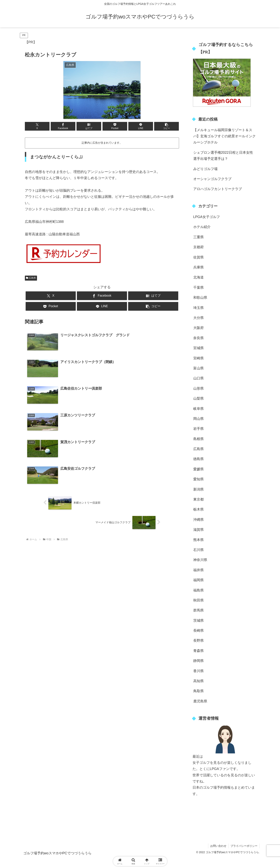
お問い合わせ (218, 846)
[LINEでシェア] (141, 126)
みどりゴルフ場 (205, 169)
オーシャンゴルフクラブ (212, 179)
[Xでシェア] (37, 126)
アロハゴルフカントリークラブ (218, 189)
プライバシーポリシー (244, 846)
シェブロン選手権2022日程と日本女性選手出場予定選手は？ (223, 156)
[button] (166, 126)
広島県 (31, 278)
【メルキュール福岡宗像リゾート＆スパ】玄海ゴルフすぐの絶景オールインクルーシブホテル (225, 136)
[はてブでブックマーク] (89, 126)
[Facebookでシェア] (63, 126)
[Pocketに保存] (115, 126)
